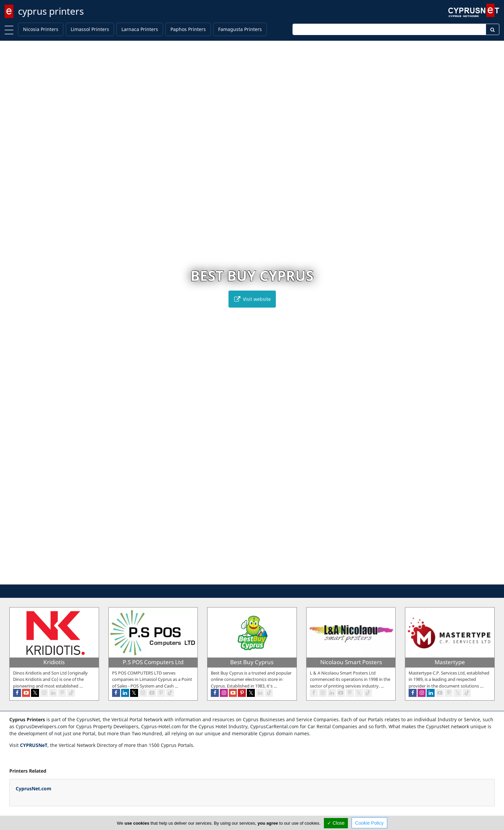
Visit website (252, 299)
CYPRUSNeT (34, 745)
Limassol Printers (90, 29)
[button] (245, 578)
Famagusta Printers (240, 29)
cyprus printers (51, 11)
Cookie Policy (369, 823)
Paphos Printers (188, 29)
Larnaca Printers (140, 29)
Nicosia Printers (41, 29)
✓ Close (336, 823)
